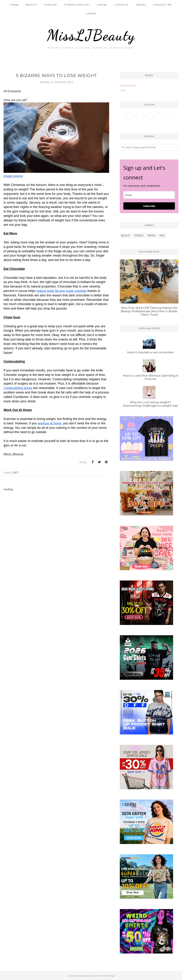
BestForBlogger (108, 976)
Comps (91, 14)
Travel (141, 5)
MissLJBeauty (91, 35)
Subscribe (149, 206)
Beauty (31, 5)
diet (16, 472)
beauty (126, 235)
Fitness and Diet (77, 5)
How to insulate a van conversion (151, 352)
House (102, 5)
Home (14, 5)
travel (152, 235)
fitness (139, 235)
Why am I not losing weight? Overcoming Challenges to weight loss (150, 404)
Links (123, 90)
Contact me (163, 5)
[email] (149, 195)
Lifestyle (121, 5)
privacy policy (128, 85)
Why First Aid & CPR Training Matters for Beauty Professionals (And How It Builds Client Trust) (149, 311)
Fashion (50, 5)
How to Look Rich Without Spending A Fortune (150, 377)
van (162, 235)
